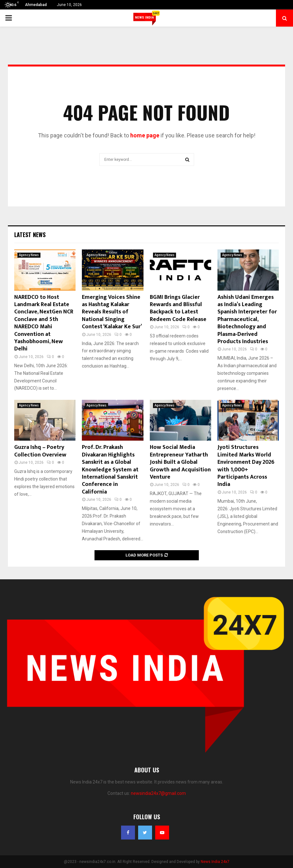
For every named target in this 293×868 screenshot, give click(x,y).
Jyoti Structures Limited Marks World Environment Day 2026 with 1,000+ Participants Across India (246, 466)
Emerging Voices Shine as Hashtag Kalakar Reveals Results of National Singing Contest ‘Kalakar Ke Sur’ (112, 312)
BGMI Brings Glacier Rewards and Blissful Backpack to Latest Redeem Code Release (178, 308)
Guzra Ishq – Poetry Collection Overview (40, 451)
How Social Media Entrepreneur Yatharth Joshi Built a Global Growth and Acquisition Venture (180, 462)
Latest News (30, 235)
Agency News (29, 255)
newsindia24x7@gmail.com (158, 793)
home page (145, 135)
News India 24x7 (215, 862)
